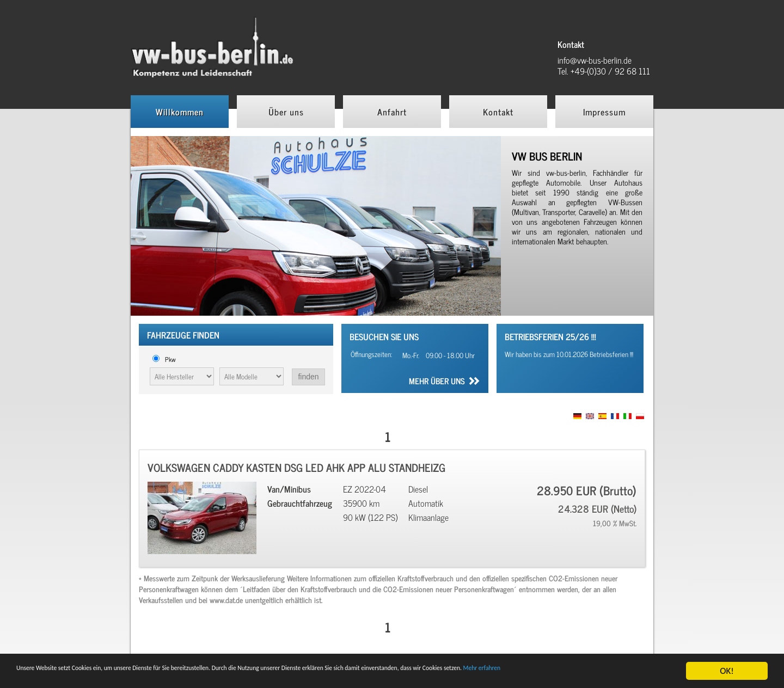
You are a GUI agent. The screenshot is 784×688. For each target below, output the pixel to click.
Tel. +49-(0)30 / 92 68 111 (604, 71)
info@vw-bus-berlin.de (595, 60)
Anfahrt (392, 112)
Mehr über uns (437, 382)
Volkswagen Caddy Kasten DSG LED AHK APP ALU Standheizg (296, 467)
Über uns (286, 112)
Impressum (604, 112)
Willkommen (180, 112)
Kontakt (498, 112)
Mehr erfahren (44, 676)
